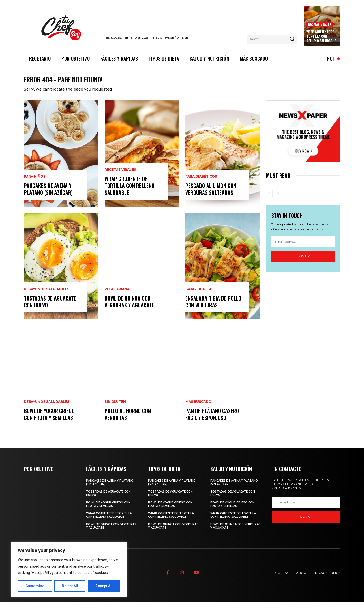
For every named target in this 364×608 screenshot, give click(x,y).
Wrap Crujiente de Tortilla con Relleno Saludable (321, 36)
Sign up (303, 262)
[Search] (292, 39)
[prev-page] (269, 200)
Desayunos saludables (47, 295)
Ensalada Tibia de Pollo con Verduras (213, 308)
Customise (35, 586)
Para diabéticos (201, 183)
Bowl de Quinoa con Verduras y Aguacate (129, 308)
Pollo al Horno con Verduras (128, 420)
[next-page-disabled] (278, 200)
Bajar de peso (199, 295)
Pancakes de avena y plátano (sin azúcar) (48, 195)
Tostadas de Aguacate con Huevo (50, 308)
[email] (303, 248)
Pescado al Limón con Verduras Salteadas (211, 195)
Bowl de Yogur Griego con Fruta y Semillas (49, 420)
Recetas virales (320, 25)
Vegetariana (117, 295)
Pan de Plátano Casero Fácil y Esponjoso (212, 420)
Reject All (70, 586)
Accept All (104, 586)
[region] (69, 570)
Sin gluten (115, 408)
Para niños (35, 183)
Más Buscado (198, 408)
